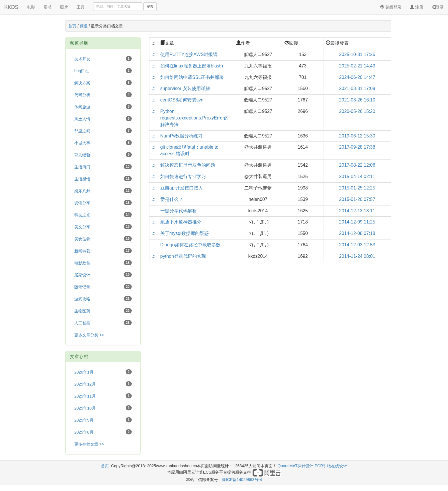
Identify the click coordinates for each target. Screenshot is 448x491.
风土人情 (103, 119)
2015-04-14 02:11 (357, 176)
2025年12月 (103, 384)
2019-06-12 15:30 (357, 136)
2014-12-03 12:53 (357, 245)
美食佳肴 (103, 239)
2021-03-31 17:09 (357, 88)
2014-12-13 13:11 (357, 211)
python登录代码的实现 (183, 256)
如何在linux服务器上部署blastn (192, 66)
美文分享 (103, 227)
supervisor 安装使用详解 (185, 88)
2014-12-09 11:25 (357, 222)
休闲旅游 (103, 107)
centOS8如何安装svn (182, 100)
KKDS (11, 7)
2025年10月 (103, 408)
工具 (81, 7)
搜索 (150, 7)
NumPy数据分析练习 (181, 136)
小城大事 (103, 143)
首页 (72, 26)
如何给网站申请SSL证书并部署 (192, 77)
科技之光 (103, 215)
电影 (31, 7)
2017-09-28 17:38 (357, 147)
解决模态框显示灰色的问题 (188, 165)
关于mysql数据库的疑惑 (185, 233)
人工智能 (103, 323)
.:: (154, 54)
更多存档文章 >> (89, 444)
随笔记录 (103, 287)
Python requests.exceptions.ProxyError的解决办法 (194, 118)
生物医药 (103, 311)
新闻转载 (103, 251)
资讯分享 (103, 203)
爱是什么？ (172, 199)
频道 (84, 26)
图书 (47, 7)
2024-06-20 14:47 (357, 77)
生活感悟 (103, 179)
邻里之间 (103, 131)
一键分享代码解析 (179, 211)
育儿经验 (103, 155)
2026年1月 (103, 372)
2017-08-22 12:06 (357, 165)
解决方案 (103, 83)
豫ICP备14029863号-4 (242, 480)
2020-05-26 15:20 (357, 111)
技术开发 (103, 59)
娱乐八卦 (103, 191)
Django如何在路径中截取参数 (190, 245)
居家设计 (103, 275)
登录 (438, 7)
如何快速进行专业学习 (183, 176)
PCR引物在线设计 (331, 466)
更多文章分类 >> (89, 335)
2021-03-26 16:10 (357, 100)
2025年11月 (103, 396)
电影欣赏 (103, 263)
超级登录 (391, 7)
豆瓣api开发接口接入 (182, 188)
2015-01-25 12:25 (357, 188)
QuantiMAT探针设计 (296, 466)
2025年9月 (103, 420)
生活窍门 (103, 167)
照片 (64, 7)
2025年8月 (103, 432)
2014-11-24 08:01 (357, 256)
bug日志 (103, 71)
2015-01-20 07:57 (357, 199)
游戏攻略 (103, 299)
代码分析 (103, 95)
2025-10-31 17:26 (357, 54)
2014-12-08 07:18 (357, 233)
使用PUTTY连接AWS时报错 (189, 54)
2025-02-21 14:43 (357, 66)
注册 (417, 7)
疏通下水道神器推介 (181, 222)
